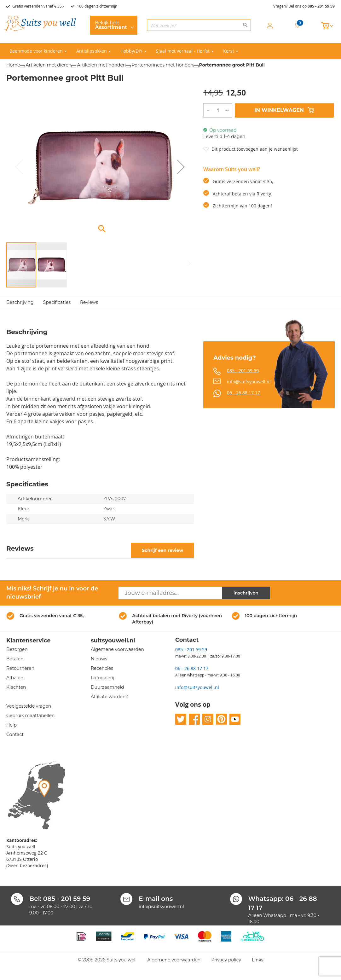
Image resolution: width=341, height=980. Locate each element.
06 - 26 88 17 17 (243, 393)
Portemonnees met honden (162, 65)
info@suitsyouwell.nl (249, 382)
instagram (208, 719)
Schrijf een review (162, 550)
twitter (181, 719)
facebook (194, 719)
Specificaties (57, 302)
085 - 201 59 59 (321, 6)
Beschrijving (20, 302)
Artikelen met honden (101, 65)
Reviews (89, 302)
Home (13, 65)
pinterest (221, 719)
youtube (235, 719)
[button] (181, 167)
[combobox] (199, 25)
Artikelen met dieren (48, 65)
